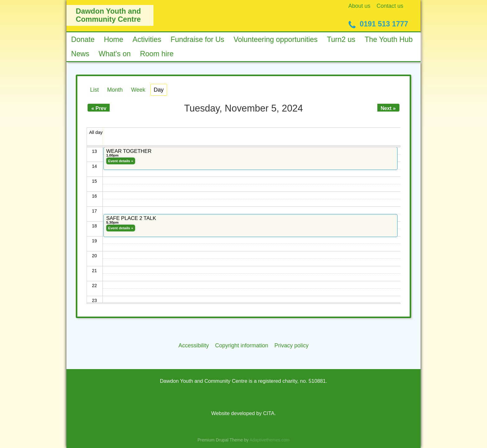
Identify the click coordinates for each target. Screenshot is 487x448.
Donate (83, 39)
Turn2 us (341, 39)
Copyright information (241, 345)
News (80, 54)
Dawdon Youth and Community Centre (108, 15)
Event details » (121, 161)
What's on (115, 54)
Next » (388, 108)
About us (360, 6)
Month (115, 90)
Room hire (157, 54)
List (94, 90)
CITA (269, 413)
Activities (147, 39)
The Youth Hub (389, 39)
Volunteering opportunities (276, 39)
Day (160, 89)
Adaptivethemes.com (269, 440)
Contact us (390, 6)
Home (113, 39)
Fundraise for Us (197, 39)
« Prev (99, 108)
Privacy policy (292, 345)
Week (138, 90)
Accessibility (193, 345)
